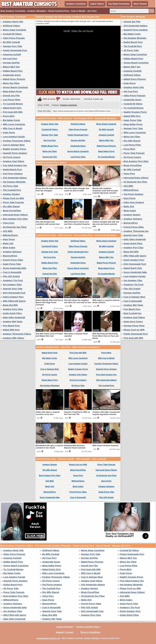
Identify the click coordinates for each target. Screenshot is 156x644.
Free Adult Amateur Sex (15, 165)
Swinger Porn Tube (13, 46)
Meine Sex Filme (11, 83)
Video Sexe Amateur (134, 202)
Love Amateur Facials (14, 137)
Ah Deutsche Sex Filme (15, 227)
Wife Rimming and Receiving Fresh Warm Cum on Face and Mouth (106, 336)
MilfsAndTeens (10, 235)
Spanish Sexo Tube (13, 289)
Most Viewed (140, 4)
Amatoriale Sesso (12, 75)
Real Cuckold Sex (133, 313)
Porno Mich (9, 116)
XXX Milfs (8, 231)
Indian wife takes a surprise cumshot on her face (48, 413)
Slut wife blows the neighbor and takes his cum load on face (78, 301)
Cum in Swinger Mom (14, 145)
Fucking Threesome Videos (17, 141)
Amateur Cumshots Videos (88, 627)
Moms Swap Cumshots (15, 30)
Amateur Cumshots (76, 4)
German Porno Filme (134, 326)
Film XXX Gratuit (11, 276)
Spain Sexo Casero (133, 322)
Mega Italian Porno (12, 91)
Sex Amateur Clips (12, 285)
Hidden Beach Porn (13, 71)
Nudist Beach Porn (12, 170)
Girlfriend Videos (12, 26)
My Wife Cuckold (11, 42)
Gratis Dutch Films (12, 313)
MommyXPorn (10, 256)
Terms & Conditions (90, 632)
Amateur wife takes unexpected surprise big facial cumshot (106, 413)
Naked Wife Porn (11, 330)
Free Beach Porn (11, 326)
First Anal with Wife (13, 112)
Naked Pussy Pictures (14, 79)
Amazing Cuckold (12, 54)
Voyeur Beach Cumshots (15, 87)
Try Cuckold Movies (13, 104)
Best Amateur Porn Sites (15, 219)
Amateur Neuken (11, 194)
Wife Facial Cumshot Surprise (105, 446)
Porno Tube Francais (13, 202)
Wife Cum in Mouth (13, 128)
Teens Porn (9, 223)
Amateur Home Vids (13, 22)
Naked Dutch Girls (12, 108)
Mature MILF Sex (11, 67)
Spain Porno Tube (12, 264)
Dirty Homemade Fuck (14, 293)
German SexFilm (11, 63)
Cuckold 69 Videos (12, 34)
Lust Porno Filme (12, 100)
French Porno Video (13, 260)
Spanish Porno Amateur (15, 153)
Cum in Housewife (12, 272)
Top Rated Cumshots (119, 4)
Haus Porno (9, 239)
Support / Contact (65, 632)
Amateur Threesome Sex (136, 231)
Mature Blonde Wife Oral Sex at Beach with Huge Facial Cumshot (49, 303)
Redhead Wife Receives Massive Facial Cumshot (75, 447)
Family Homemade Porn (15, 50)
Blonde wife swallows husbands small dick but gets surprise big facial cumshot (105, 191)
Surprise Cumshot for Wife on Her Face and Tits (77, 413)
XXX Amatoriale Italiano (15, 178)
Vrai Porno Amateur (13, 174)
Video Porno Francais (14, 38)
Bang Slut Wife (10, 305)
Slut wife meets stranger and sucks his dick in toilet (77, 190)
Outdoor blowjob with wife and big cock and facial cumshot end (106, 224)
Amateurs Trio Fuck (13, 280)
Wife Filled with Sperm (14, 301)
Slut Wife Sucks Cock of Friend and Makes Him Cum (49, 335)
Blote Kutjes (9, 248)
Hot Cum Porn (10, 59)
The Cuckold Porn (12, 190)
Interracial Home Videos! (15, 215)
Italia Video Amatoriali (14, 317)
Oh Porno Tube (11, 186)
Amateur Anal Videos (14, 161)
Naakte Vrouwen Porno (14, 149)
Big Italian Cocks (12, 120)
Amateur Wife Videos (14, 338)
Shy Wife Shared (11, 206)
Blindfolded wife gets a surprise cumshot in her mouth (50, 447)
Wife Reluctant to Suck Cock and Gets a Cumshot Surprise (77, 223)
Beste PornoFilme (12, 211)
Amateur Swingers (12, 252)
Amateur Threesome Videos (17, 334)
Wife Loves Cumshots (14, 124)
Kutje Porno (9, 133)
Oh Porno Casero (12, 157)
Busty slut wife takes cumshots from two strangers (49, 190)
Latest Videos (97, 4)
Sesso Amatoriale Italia (15, 268)
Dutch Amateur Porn (13, 297)
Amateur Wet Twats (13, 322)
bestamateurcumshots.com (48, 638)
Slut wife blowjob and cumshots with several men (48, 223)
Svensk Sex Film (11, 96)
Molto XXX (8, 243)
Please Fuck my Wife (13, 198)
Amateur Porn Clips (13, 309)
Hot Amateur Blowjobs (14, 182)
